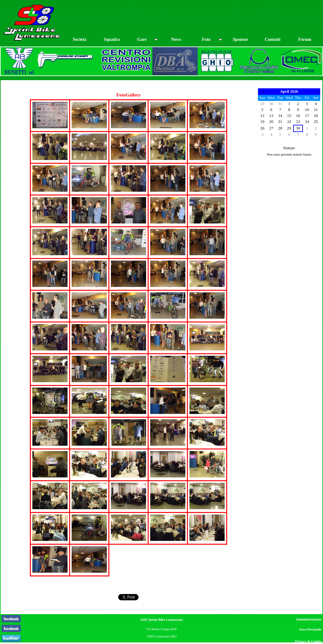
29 (263, 104)
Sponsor (241, 39)
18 (316, 116)
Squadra (112, 39)
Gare (147, 39)
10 (307, 110)
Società (80, 39)
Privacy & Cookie (308, 641)
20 (271, 122)
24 (307, 122)
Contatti (273, 39)
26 (263, 128)
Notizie (289, 148)
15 (289, 116)
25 (316, 122)
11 (316, 110)
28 (280, 128)
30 (271, 104)
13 (271, 116)
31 (280, 104)
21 (280, 122)
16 (298, 116)
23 (298, 122)
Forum (305, 39)
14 (280, 116)
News (176, 39)
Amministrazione (309, 619)
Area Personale (310, 629)
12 (263, 116)
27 (271, 128)
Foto (212, 39)
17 (307, 116)
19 (263, 122)
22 (289, 122)
